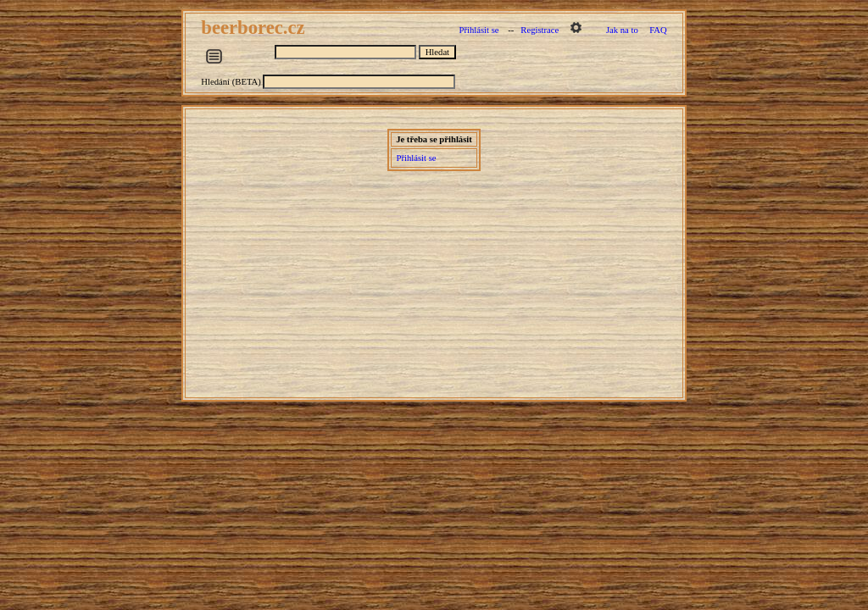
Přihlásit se (479, 30)
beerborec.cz (255, 28)
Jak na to (622, 30)
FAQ (658, 30)
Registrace (540, 30)
